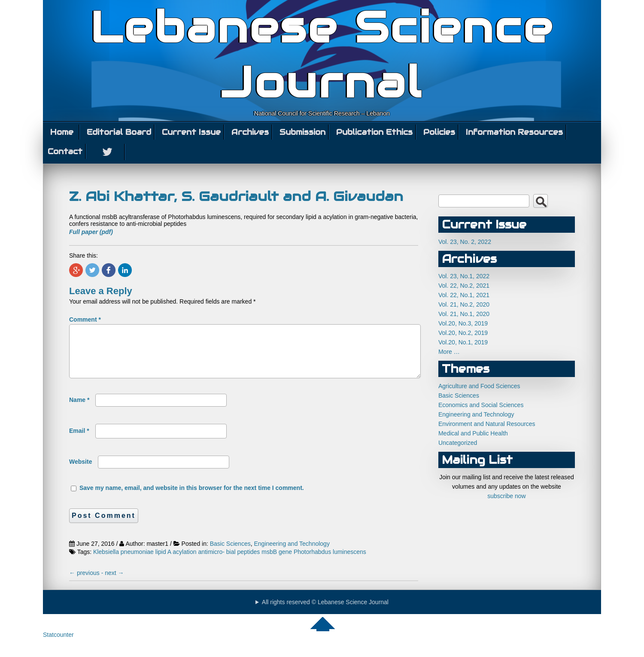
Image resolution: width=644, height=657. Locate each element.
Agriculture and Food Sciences (479, 386)
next (114, 583)
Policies (439, 132)
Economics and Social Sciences (481, 405)
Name (79, 410)
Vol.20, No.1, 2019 (463, 342)
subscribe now (507, 496)
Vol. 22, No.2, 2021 (464, 286)
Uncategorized (458, 443)
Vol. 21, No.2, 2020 (464, 304)
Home (62, 132)
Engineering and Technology (292, 554)
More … (449, 352)
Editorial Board (119, 132)
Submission (302, 132)
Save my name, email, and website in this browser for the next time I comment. (192, 498)
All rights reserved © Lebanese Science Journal (325, 612)
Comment (85, 319)
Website (80, 472)
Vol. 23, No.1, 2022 (464, 276)
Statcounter (58, 645)
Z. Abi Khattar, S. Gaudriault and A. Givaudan (236, 196)
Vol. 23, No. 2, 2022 (465, 242)
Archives (250, 132)
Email (79, 441)
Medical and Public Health (473, 433)
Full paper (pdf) (91, 232)
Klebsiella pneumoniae (123, 562)
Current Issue (191, 132)
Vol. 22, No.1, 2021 (464, 295)
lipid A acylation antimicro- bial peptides (208, 562)
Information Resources (514, 132)
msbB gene (277, 562)
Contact (65, 151)
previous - (87, 583)
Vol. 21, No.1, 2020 (464, 314)
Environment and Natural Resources (487, 424)
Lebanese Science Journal (322, 55)
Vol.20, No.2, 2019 (463, 333)
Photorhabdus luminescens (330, 562)
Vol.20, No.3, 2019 (463, 323)
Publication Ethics (374, 132)
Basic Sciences (230, 554)
